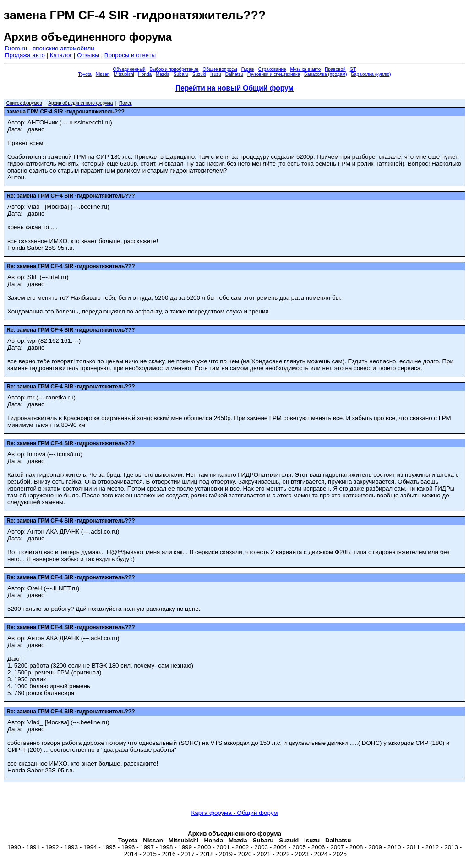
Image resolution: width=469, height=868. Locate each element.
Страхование (272, 69)
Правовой (335, 69)
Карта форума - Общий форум (235, 813)
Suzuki (199, 74)
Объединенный (129, 69)
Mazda (163, 74)
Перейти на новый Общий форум (234, 88)
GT (353, 69)
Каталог (61, 55)
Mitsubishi (124, 74)
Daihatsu (234, 74)
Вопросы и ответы (130, 55)
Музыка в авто (305, 69)
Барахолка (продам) (326, 74)
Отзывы (88, 55)
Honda (145, 74)
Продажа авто (25, 55)
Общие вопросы (220, 69)
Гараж (248, 69)
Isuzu (216, 74)
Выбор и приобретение (174, 69)
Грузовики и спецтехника (274, 74)
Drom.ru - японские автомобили (50, 48)
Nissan (103, 74)
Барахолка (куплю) (371, 74)
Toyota (85, 74)
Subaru (181, 74)
